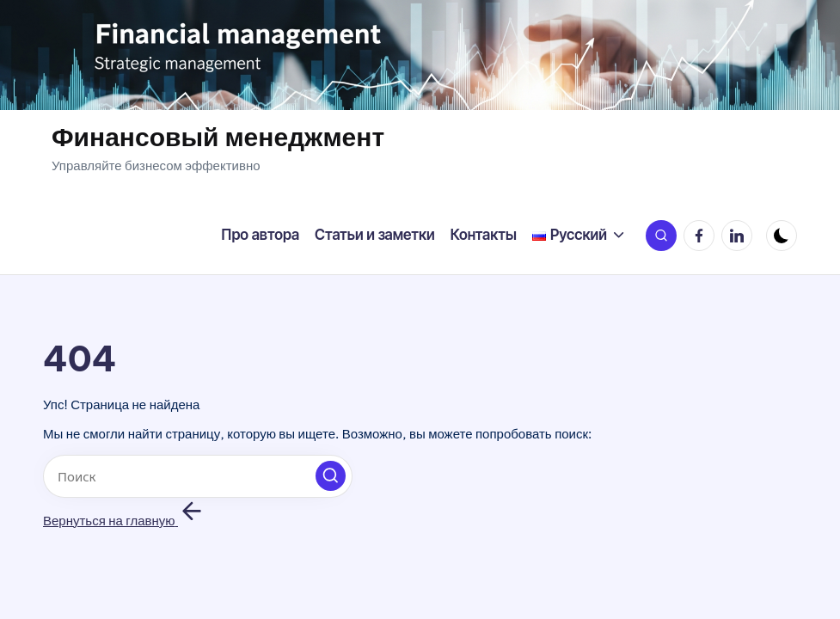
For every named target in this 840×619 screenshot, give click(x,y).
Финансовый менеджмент (218, 137)
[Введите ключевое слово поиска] (198, 476)
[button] (331, 476)
